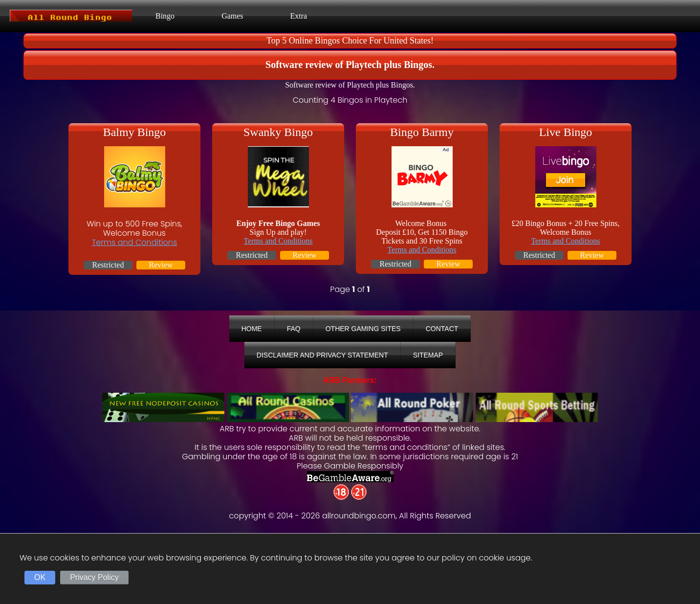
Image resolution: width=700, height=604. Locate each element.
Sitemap (428, 355)
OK (40, 577)
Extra (299, 16)
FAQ (294, 329)
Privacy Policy (94, 577)
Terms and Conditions (134, 242)
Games (232, 16)
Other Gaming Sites (363, 329)
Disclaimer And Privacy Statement (322, 355)
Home (252, 329)
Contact (442, 329)
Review (161, 265)
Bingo (165, 16)
